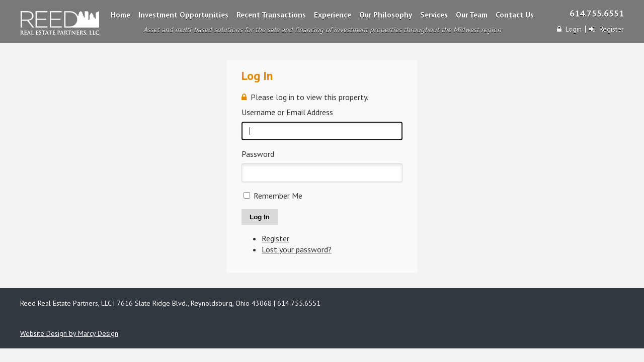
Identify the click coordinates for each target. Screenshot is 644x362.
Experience (333, 15)
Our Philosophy (386, 15)
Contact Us (515, 15)
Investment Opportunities (183, 15)
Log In (260, 217)
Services (434, 15)
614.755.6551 (597, 13)
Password (258, 154)
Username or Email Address (287, 112)
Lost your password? (297, 249)
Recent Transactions (271, 15)
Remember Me (278, 196)
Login (569, 29)
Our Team (472, 15)
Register (607, 29)
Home (120, 15)
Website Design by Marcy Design (69, 333)
